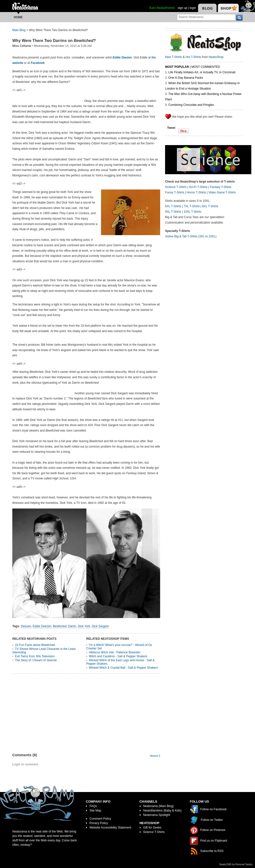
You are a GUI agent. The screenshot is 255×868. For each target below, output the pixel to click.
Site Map (95, 811)
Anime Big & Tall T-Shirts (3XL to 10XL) (191, 236)
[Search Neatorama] (206, 17)
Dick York (84, 626)
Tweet (171, 128)
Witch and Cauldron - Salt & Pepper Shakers (118, 656)
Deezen (26, 626)
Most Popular (177, 67)
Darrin (72, 626)
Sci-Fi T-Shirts (198, 187)
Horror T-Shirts (196, 192)
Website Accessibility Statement (110, 828)
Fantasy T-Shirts (221, 187)
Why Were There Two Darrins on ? (54, 41)
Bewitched (60, 626)
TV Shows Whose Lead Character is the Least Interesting (44, 651)
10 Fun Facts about (35, 645)
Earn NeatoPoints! (162, 8)
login (193, 8)
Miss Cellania (22, 46)
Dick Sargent (100, 626)
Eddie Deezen (122, 57)
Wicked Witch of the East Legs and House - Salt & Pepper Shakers (120, 662)
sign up (182, 8)
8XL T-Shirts (210, 206)
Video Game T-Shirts (222, 192)
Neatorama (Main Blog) (158, 806)
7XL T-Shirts (192, 206)
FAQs (93, 806)
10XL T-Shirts (192, 212)
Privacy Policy (99, 823)
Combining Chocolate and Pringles (191, 105)
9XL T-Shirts (173, 212)
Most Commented (206, 67)
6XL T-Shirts (173, 206)
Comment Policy (100, 819)
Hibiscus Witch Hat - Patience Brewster (115, 652)
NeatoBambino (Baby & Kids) (162, 811)
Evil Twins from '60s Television (35, 656)
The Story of (36, 660)
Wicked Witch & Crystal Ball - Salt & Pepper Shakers (123, 668)
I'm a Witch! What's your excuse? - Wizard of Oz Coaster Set (119, 647)
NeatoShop (216, 57)
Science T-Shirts (176, 187)
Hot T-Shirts (193, 57)
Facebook (38, 63)
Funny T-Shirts (175, 192)
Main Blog (19, 30)
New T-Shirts (173, 57)
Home (18, 17)
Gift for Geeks (152, 828)
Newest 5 (155, 756)
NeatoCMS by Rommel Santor (236, 864)
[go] (239, 18)
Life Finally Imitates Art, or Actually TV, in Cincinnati (202, 72)
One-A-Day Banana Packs (186, 78)
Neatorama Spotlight (157, 815)
